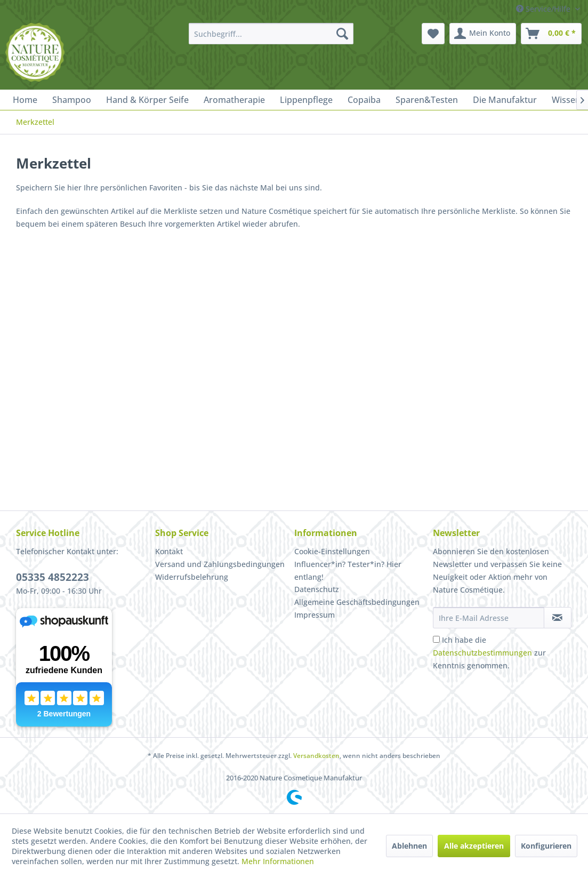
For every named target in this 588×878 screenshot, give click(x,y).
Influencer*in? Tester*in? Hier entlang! (348, 570)
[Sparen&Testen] (427, 100)
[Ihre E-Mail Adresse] (489, 618)
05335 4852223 (53, 577)
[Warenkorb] (551, 34)
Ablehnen (409, 846)
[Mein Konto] (483, 34)
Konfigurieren (546, 846)
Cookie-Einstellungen (332, 551)
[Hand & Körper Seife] (147, 100)
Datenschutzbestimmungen (482, 653)
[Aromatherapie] (234, 100)
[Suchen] (342, 34)
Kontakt (169, 551)
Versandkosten (316, 756)
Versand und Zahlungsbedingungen (220, 564)
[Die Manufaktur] (505, 100)
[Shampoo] (72, 100)
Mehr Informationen (278, 861)
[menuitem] (271, 34)
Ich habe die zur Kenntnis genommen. (489, 653)
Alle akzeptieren (474, 846)
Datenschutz (317, 589)
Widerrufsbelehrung (192, 577)
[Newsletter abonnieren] (558, 618)
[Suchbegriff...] (271, 34)
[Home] (25, 100)
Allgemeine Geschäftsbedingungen (357, 602)
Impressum (315, 615)
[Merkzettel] (433, 34)
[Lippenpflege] (306, 100)
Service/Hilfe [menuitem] (544, 9)
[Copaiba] (364, 100)
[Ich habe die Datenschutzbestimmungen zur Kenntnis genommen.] (436, 639)
